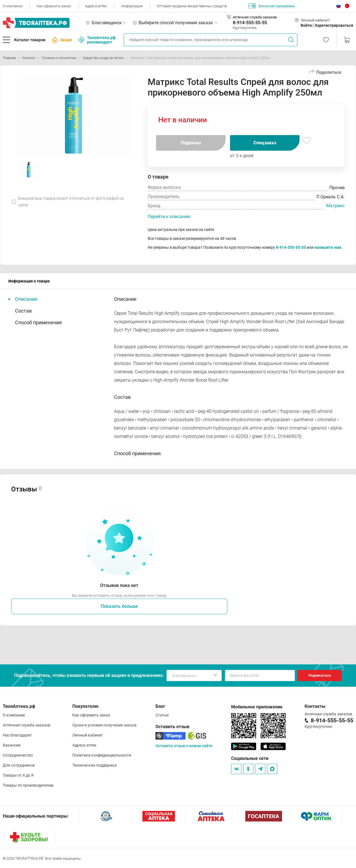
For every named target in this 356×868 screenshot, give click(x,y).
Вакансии (12, 745)
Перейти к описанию (169, 217)
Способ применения (38, 322)
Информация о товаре (29, 281)
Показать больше (119, 606)
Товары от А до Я (18, 775)
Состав (23, 311)
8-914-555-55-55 (250, 23)
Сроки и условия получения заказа (104, 725)
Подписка (191, 143)
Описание (26, 299)
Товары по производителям (28, 785)
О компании (13, 6)
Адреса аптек (96, 6)
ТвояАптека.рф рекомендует (97, 40)
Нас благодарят (17, 735)
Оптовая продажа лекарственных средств (192, 6)
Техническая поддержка (95, 765)
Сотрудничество (18, 755)
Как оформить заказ (54, 6)
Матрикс (335, 206)
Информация (132, 6)
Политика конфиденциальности (102, 755)
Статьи (162, 715)
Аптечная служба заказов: (255, 17)
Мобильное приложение (257, 707)
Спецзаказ (265, 143)
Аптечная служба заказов (27, 725)
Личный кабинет (88, 735)
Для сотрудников (19, 765)
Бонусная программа (272, 6)
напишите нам (328, 247)
